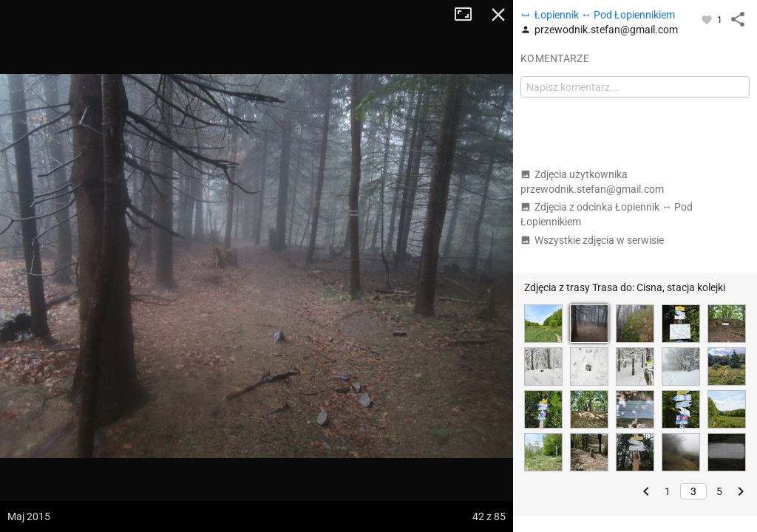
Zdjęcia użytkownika (592, 182)
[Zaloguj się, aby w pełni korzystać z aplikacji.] (708, 19)
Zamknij (498, 15)
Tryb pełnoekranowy (469, 15)
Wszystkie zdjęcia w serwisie (592, 240)
